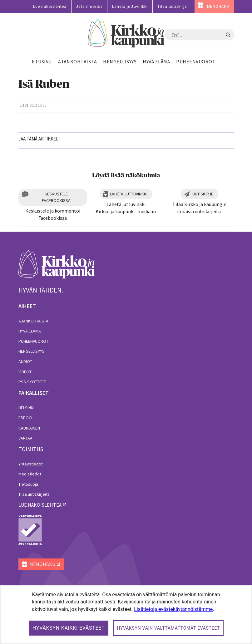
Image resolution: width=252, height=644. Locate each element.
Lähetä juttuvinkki (130, 6)
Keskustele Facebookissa (56, 197)
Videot (25, 372)
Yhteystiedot (31, 464)
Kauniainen (29, 428)
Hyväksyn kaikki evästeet (69, 628)
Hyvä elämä (30, 331)
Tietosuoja (28, 484)
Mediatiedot (30, 474)
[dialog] (126, 615)
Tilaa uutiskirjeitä (34, 494)
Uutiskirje (203, 194)
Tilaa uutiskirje (172, 6)
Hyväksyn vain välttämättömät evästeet (168, 628)
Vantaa (25, 438)
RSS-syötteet (32, 382)
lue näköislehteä (40, 505)
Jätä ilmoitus (89, 6)
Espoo (25, 418)
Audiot (25, 361)
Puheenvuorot (33, 341)
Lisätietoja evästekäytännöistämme (173, 609)
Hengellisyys (32, 351)
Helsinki (26, 408)
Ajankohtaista (33, 321)
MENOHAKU (218, 6)
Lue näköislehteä (50, 6)
